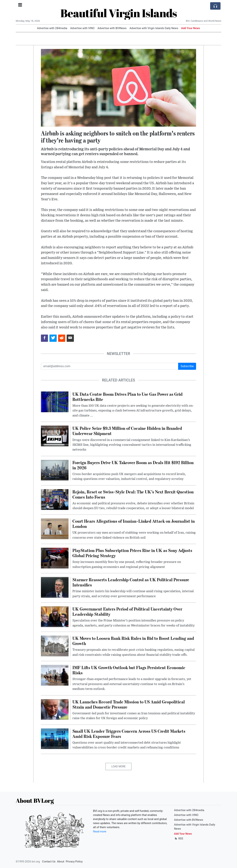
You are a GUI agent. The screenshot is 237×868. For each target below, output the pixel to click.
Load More (119, 766)
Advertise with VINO (82, 28)
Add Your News (191, 28)
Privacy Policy (74, 862)
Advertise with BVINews (112, 28)
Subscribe (187, 366)
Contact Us (49, 862)
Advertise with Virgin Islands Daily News (154, 28)
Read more (100, 831)
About (61, 862)
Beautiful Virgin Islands (119, 13)
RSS (179, 839)
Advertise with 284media (52, 28)
